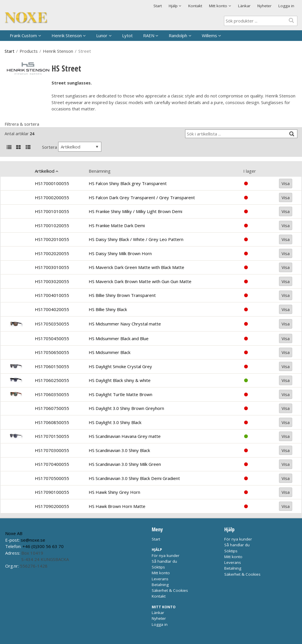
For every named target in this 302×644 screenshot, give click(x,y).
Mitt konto (161, 573)
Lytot (127, 35)
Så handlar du (164, 561)
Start (158, 6)
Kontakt (195, 6)
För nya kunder (166, 556)
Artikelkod (45, 171)
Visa (286, 183)
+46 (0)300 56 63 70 (43, 546)
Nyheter (264, 6)
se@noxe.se (33, 540)
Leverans (160, 579)
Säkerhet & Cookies (170, 590)
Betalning (160, 585)
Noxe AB (14, 533)
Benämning (100, 171)
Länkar (244, 6)
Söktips (158, 567)
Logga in (286, 6)
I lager (250, 171)
